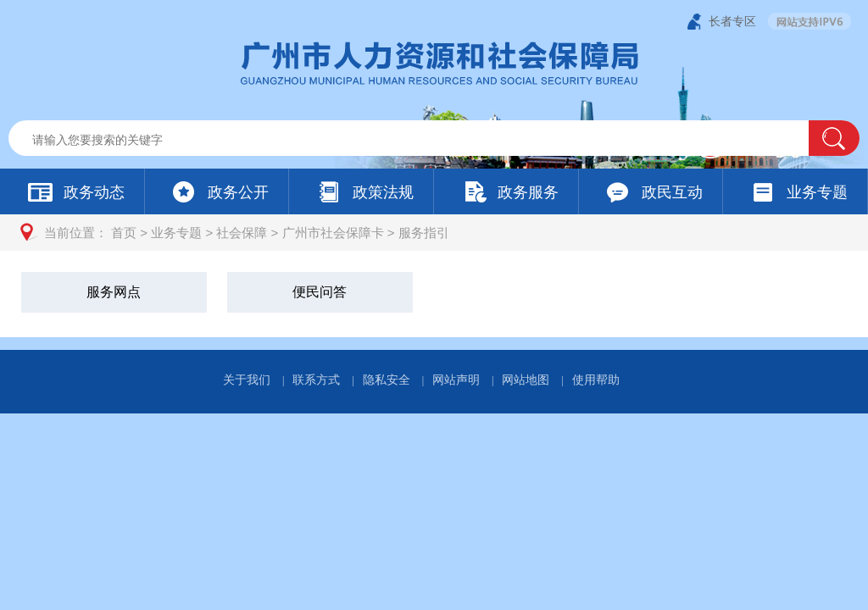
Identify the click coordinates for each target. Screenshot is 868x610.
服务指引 (424, 233)
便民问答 (320, 292)
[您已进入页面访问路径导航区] (434, 233)
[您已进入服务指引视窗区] (434, 294)
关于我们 (247, 380)
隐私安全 (387, 380)
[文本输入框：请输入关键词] (423, 140)
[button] (834, 138)
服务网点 (114, 292)
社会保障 (242, 233)
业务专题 (176, 233)
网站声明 (456, 380)
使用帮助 (596, 380)
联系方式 (316, 380)
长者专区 (732, 21)
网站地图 (526, 380)
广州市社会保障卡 (333, 233)
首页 (124, 233)
